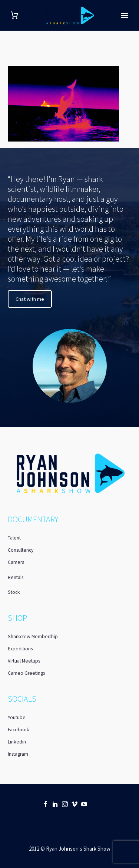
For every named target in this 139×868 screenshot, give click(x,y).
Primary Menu (125, 16)
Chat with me (30, 299)
